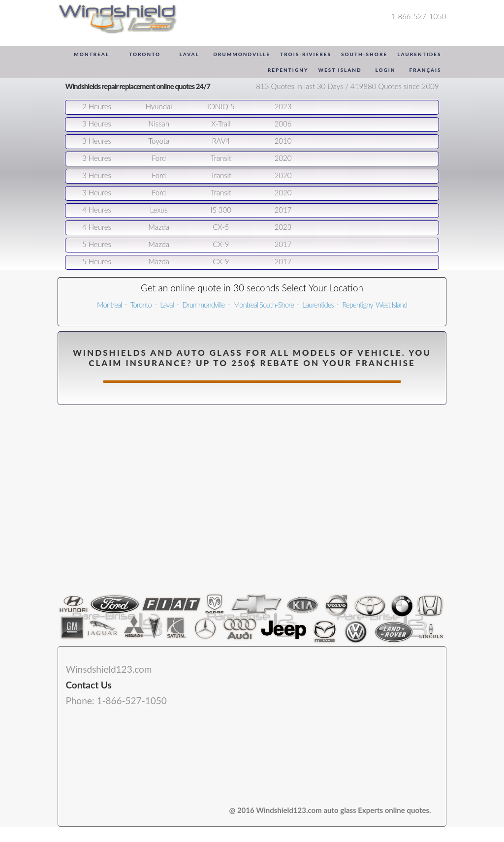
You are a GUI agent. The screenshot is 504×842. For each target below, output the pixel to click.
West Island (340, 70)
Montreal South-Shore (264, 305)
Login (385, 70)
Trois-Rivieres (306, 54)
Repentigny (288, 70)
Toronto (145, 54)
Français (425, 70)
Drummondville (242, 54)
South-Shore (364, 54)
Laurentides (419, 54)
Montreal (92, 54)
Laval (189, 54)
